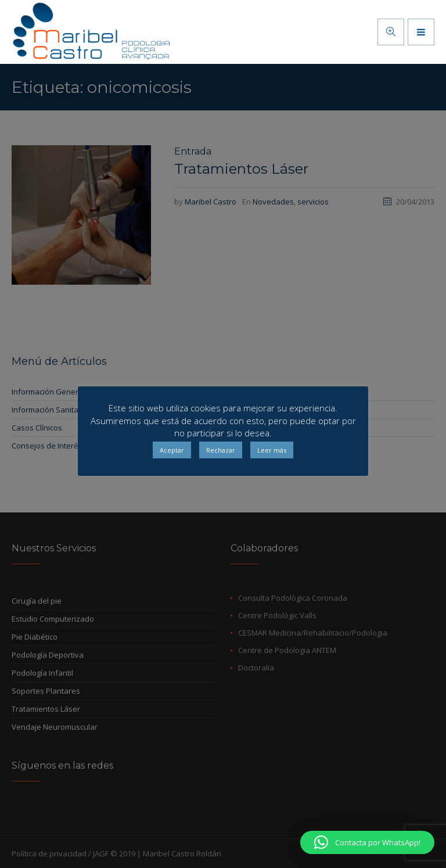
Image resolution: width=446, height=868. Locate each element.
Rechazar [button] (221, 450)
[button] (367, 842)
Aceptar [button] (172, 450)
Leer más (272, 450)
